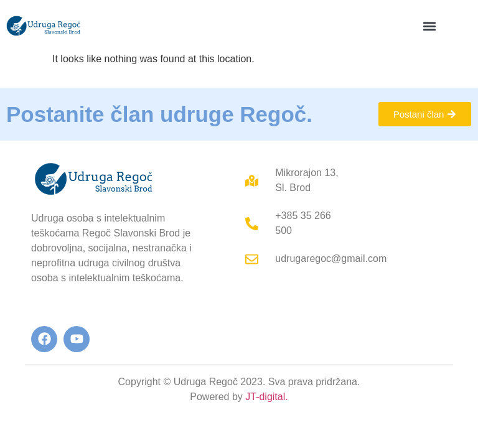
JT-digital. (266, 397)
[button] (429, 26)
